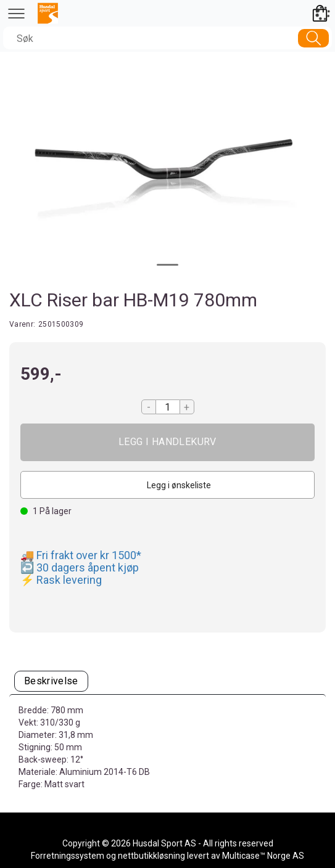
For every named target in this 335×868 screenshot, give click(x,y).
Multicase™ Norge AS (263, 856)
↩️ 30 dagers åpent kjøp (80, 567)
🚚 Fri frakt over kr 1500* (81, 555)
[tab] (51, 682)
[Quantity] (168, 407)
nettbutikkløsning (151, 856)
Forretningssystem (68, 856)
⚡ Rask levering (61, 580)
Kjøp (167, 442)
